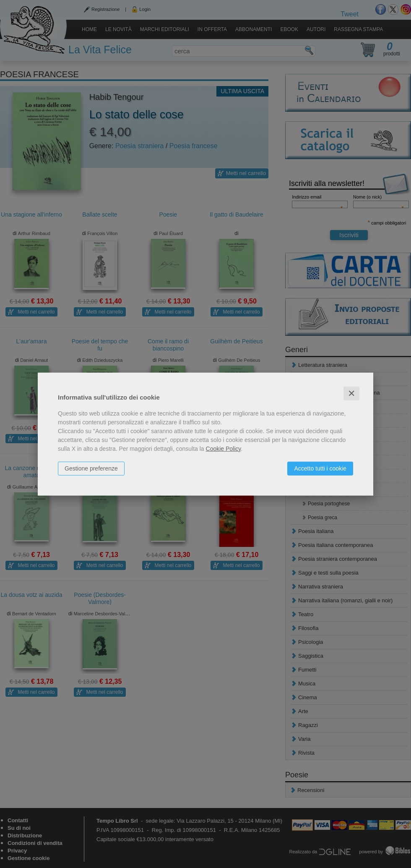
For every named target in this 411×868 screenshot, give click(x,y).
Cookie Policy (224, 448)
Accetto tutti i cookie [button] (320, 468)
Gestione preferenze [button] (91, 468)
